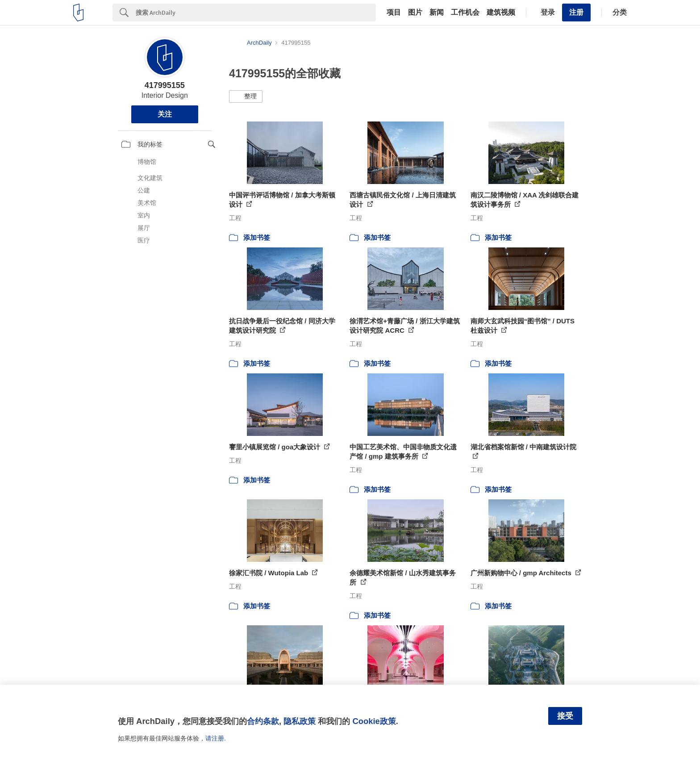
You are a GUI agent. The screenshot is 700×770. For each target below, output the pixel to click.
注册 (576, 12)
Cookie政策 (374, 721)
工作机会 (465, 13)
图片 (415, 13)
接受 (565, 716)
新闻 (437, 13)
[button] (246, 96)
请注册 (215, 738)
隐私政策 (300, 721)
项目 (394, 13)
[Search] (256, 13)
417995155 (165, 85)
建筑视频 (501, 13)
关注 (165, 114)
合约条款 (263, 721)
